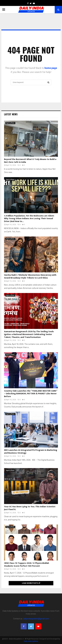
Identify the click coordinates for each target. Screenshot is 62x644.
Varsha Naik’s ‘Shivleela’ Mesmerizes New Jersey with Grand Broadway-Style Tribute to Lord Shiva (30, 276)
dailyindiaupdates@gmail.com (36, 619)
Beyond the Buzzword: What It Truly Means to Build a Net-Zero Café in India (30, 161)
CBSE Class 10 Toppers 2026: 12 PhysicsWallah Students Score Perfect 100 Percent (27, 565)
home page (51, 68)
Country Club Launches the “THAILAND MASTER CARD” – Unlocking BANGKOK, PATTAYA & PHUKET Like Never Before (31, 394)
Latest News (11, 114)
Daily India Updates (31, 641)
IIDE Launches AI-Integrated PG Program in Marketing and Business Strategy (31, 452)
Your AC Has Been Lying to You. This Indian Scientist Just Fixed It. (30, 508)
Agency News (10, 123)
